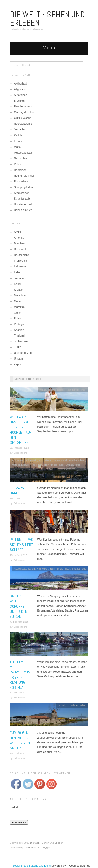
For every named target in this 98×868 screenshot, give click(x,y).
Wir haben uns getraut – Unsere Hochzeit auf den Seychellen (21, 430)
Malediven (20, 295)
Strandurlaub (22, 199)
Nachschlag (21, 158)
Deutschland (22, 255)
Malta (18, 147)
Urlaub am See (23, 210)
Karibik (18, 135)
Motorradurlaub (23, 153)
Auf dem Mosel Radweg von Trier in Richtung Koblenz (20, 675)
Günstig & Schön (24, 112)
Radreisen (20, 170)
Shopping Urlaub (24, 187)
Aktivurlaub (21, 83)
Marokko (19, 307)
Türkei (18, 347)
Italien (18, 272)
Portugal (19, 324)
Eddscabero (20, 453)
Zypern (18, 364)
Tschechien (21, 341)
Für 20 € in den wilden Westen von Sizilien (20, 740)
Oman (18, 313)
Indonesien (21, 266)
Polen (18, 164)
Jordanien (20, 129)
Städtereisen (22, 193)
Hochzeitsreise (23, 124)
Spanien (19, 330)
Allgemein (20, 89)
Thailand (19, 336)
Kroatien (19, 141)
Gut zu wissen (23, 118)
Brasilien (19, 101)
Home (28, 379)
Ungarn (19, 358)
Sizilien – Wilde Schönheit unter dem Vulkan (19, 606)
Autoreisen (21, 95)
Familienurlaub (23, 106)
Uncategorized (23, 204)
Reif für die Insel (24, 176)
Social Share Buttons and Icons (32, 866)
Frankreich (21, 261)
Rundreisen (21, 181)
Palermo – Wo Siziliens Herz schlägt (22, 545)
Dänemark (20, 249)
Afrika (18, 232)
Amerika (19, 238)
